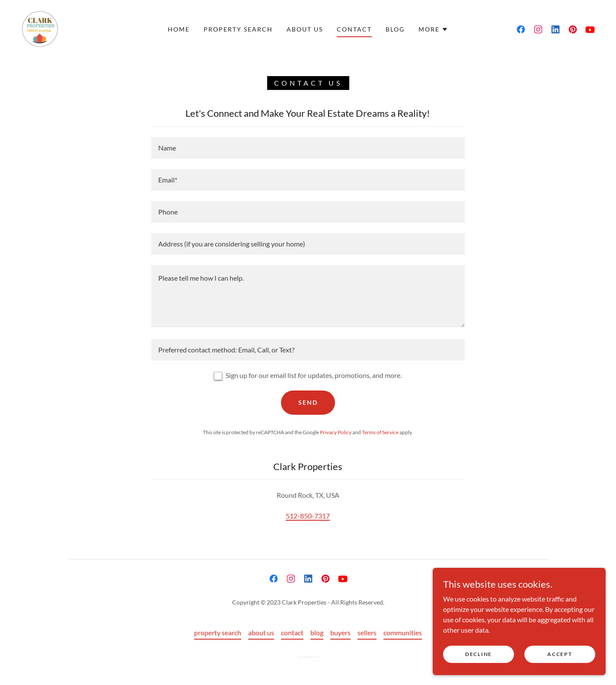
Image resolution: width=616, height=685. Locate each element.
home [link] (179, 29)
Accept (560, 654)
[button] (433, 29)
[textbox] (308, 148)
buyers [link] (340, 632)
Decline (479, 654)
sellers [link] (367, 632)
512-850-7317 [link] (308, 516)
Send (308, 402)
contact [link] (354, 29)
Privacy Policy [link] (336, 432)
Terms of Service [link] (380, 432)
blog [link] (395, 29)
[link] (40, 28)
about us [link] (305, 29)
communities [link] (403, 632)
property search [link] (238, 29)
